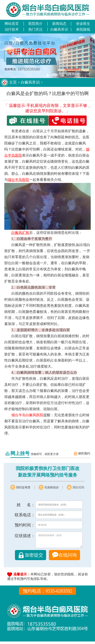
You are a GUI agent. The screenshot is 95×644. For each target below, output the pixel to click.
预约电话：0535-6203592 (48, 594)
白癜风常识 (59, 29)
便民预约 (84, 453)
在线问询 (68, 558)
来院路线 (83, 29)
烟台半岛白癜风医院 (27, 415)
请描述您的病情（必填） (59, 541)
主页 (13, 82)
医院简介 (35, 24)
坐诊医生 (83, 24)
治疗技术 (12, 29)
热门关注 (35, 29)
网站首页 (12, 24)
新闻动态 (59, 24)
